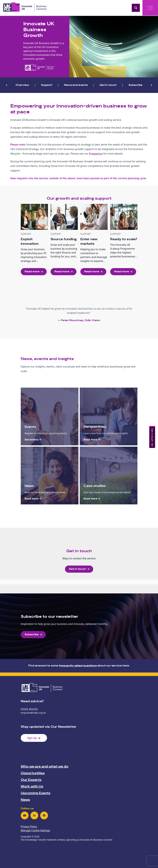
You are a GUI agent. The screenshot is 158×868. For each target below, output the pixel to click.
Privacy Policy (29, 826)
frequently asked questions (78, 666)
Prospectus (96, 154)
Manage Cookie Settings (35, 830)
